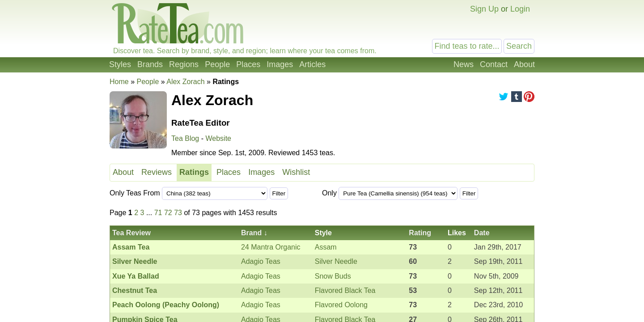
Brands (150, 64)
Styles (120, 64)
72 (168, 213)
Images (280, 64)
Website (218, 138)
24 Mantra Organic (271, 247)
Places (248, 64)
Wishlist (296, 172)
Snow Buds (333, 276)
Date (482, 233)
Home (119, 82)
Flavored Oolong (341, 305)
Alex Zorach (185, 82)
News (464, 64)
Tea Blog (185, 138)
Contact (494, 64)
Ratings (194, 172)
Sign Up (484, 9)
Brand (251, 233)
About (524, 64)
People (217, 64)
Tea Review (131, 233)
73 (178, 213)
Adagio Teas (261, 261)
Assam (326, 247)
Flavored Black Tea (345, 290)
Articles (312, 64)
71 (158, 213)
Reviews (157, 172)
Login (520, 9)
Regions (184, 64)
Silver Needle (336, 261)
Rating (420, 233)
